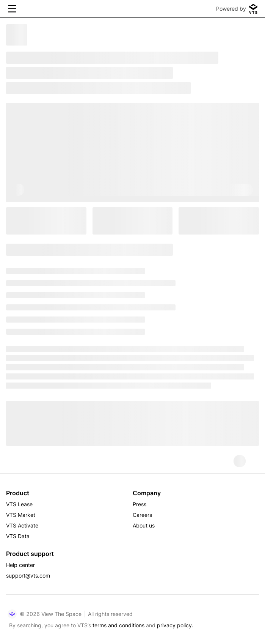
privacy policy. (175, 625)
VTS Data (18, 536)
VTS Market (21, 515)
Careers (142, 515)
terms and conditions (118, 625)
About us (144, 525)
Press (140, 504)
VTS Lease (19, 504)
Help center (20, 565)
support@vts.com (28, 576)
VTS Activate (22, 525)
